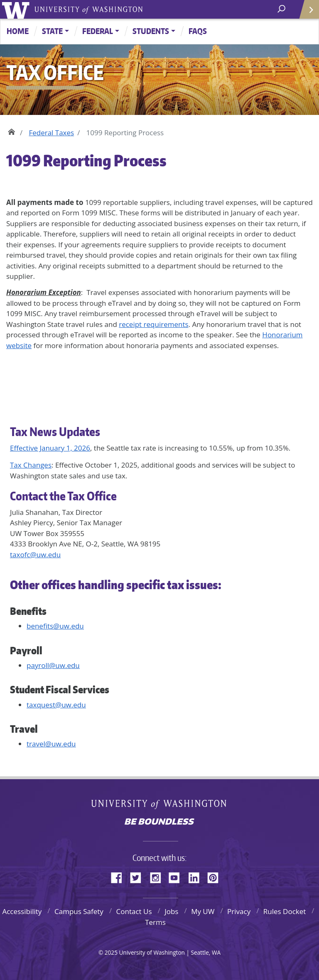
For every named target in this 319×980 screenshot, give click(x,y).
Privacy (239, 911)
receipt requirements (153, 324)
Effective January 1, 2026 (50, 448)
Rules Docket (285, 911)
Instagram (158, 876)
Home (18, 31)
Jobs (171, 911)
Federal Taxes (51, 133)
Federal (98, 31)
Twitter (139, 876)
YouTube (177, 876)
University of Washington (17, 9)
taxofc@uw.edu (35, 555)
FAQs (198, 31)
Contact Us (134, 911)
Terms (155, 922)
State (52, 31)
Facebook (120, 876)
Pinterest (216, 876)
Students (151, 31)
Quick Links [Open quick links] (306, 13)
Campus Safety (79, 911)
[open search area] (282, 9)
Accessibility (22, 911)
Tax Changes (31, 465)
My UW (203, 911)
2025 (111, 952)
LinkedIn (197, 876)
